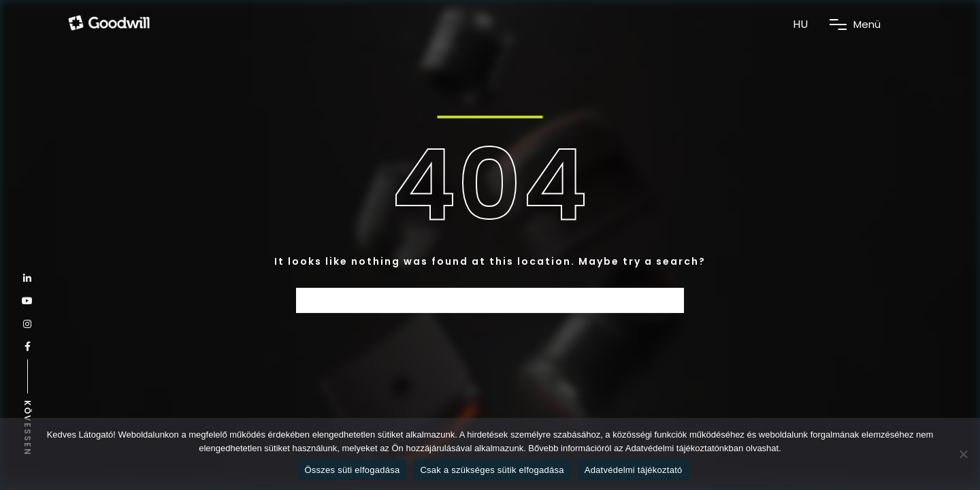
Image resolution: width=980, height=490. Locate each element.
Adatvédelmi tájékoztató (634, 470)
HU (800, 24)
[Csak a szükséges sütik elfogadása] (963, 454)
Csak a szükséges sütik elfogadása (492, 470)
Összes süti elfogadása (353, 470)
